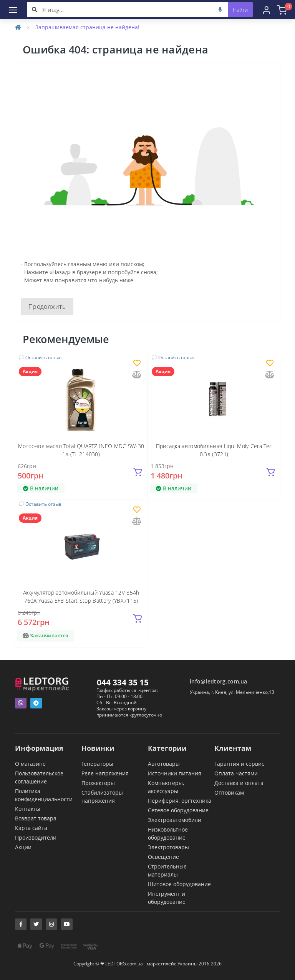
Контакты (28, 809)
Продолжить (47, 307)
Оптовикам (229, 792)
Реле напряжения (105, 773)
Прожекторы (98, 783)
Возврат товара (36, 818)
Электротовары (168, 847)
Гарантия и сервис (239, 764)
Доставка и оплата (239, 783)
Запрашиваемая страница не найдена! (87, 27)
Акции (23, 847)
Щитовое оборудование (179, 884)
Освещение (163, 857)
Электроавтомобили (175, 820)
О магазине (30, 764)
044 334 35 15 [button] (123, 682)
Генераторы (97, 764)
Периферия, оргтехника (180, 801)
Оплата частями (236, 773)
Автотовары (164, 764)
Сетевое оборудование (178, 810)
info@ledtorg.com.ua (219, 681)
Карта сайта (31, 828)
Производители (36, 837)
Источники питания (175, 773)
